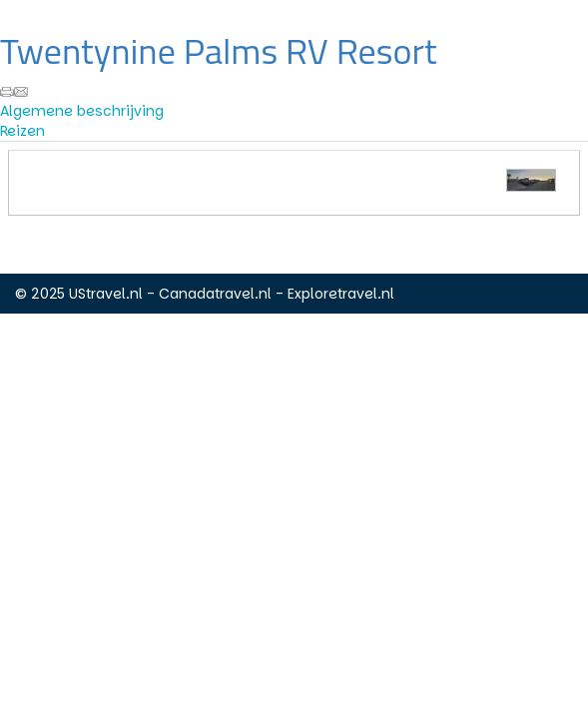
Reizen (22, 131)
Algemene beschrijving (82, 111)
